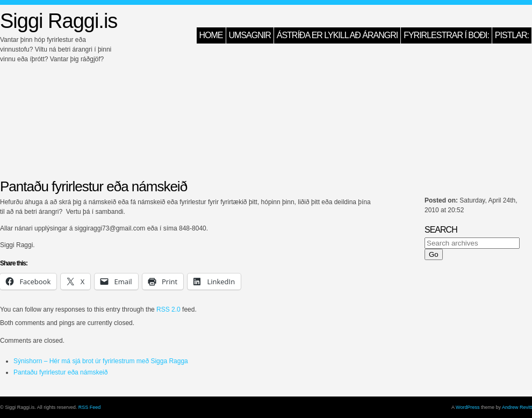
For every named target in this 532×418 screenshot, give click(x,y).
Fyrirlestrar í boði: (446, 35)
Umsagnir (250, 35)
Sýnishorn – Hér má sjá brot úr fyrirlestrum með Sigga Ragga (101, 361)
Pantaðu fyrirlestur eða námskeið (60, 372)
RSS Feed (90, 407)
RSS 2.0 (168, 309)
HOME (211, 35)
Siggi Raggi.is (59, 21)
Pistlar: (512, 35)
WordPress (468, 407)
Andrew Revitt (517, 407)
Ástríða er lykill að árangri (337, 35)
